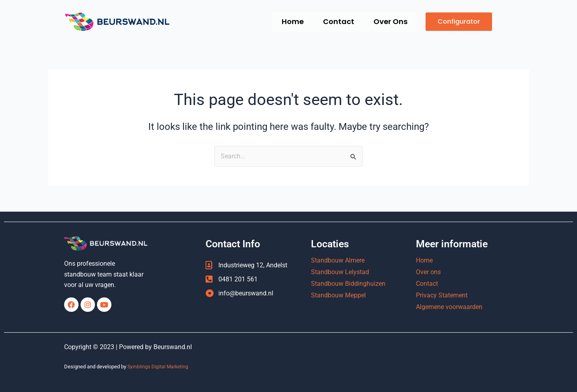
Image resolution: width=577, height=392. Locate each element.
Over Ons (389, 21)
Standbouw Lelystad (340, 272)
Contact (335, 21)
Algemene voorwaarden (449, 307)
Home (287, 21)
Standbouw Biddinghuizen (348, 284)
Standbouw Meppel (338, 296)
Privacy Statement (442, 296)
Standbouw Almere (338, 261)
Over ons (428, 272)
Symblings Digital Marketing (159, 367)
